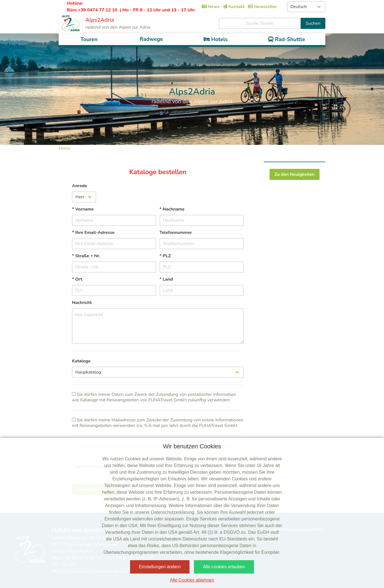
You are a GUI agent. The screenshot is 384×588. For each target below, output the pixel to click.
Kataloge (81, 361)
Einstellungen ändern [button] (160, 567)
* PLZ (165, 256)
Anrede (79, 186)
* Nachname (172, 209)
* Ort (77, 279)
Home (65, 148)
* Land (166, 279)
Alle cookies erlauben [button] (224, 567)
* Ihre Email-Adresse (93, 233)
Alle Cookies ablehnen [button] (192, 580)
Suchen (313, 23)
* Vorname (83, 209)
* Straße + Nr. (86, 256)
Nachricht (82, 303)
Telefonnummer (176, 233)
